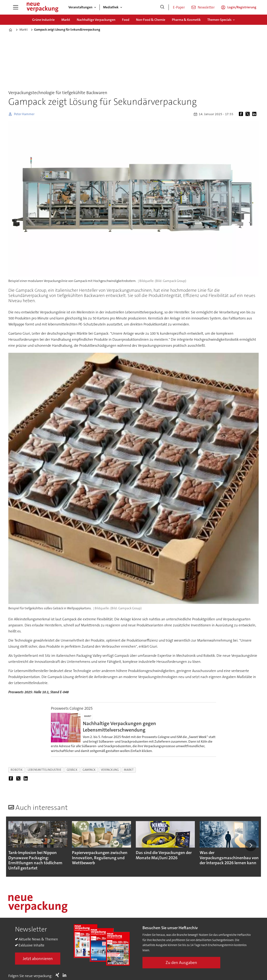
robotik (17, 770)
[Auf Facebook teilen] (242, 114)
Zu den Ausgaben (181, 963)
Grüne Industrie (43, 20)
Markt (66, 20)
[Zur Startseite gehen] (42, 7)
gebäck (72, 770)
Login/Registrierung (242, 7)
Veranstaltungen (80, 7)
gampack (89, 770)
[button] (251, 845)
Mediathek (111, 7)
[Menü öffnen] (16, 7)
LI (65, 975)
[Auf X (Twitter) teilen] (248, 114)
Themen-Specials (219, 20)
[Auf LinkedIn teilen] (255, 114)
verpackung (110, 770)
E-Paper (179, 7)
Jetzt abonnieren (38, 959)
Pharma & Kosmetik (186, 20)
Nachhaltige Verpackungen (96, 20)
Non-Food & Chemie (151, 20)
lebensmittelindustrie (45, 770)
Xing (58, 975)
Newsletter (206, 7)
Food (126, 20)
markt (129, 770)
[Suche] (162, 7)
